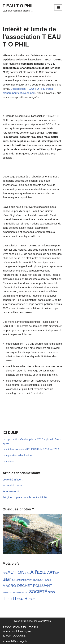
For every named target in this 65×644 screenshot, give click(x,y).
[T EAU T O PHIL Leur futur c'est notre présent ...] (18, 7)
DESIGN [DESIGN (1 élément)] (29, 580)
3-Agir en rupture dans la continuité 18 (25, 497)
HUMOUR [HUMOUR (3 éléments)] (39, 580)
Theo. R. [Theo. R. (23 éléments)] (21, 598)
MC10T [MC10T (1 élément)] (25, 592)
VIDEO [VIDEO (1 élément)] (32, 599)
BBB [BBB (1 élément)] (57, 573)
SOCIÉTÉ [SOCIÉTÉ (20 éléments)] (38, 592)
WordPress (44, 621)
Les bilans (8, 461)
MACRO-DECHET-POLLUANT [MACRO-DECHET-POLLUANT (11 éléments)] (27, 586)
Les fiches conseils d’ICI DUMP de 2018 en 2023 (31, 449)
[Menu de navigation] (58, 7)
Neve (17, 621)
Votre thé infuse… (13, 480)
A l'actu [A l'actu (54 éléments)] (38, 572)
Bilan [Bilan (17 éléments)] (7, 579)
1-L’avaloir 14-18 (12, 485)
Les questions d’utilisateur (18, 455)
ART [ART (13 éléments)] (51, 573)
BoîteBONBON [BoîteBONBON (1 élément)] (18, 580)
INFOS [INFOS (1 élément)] (48, 580)
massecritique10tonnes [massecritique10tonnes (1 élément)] (12, 592)
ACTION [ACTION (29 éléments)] (16, 572)
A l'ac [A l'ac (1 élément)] (27, 573)
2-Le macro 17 (11, 491)
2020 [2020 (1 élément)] (5, 573)
